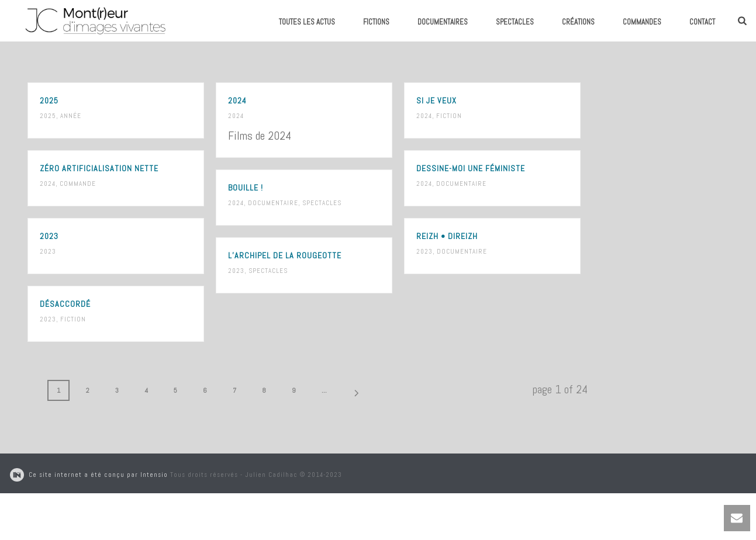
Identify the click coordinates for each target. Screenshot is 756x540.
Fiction (449, 116)
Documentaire (461, 184)
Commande (78, 184)
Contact (702, 22)
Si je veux (436, 101)
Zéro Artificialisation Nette (99, 168)
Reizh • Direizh (447, 236)
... (324, 390)
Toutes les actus (307, 22)
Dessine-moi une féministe (471, 168)
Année (71, 116)
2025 (49, 101)
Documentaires (443, 22)
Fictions (376, 22)
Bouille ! (246, 188)
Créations (578, 22)
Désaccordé (65, 304)
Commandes (642, 22)
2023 (49, 236)
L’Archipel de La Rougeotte (285, 255)
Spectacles (515, 22)
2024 (237, 101)
